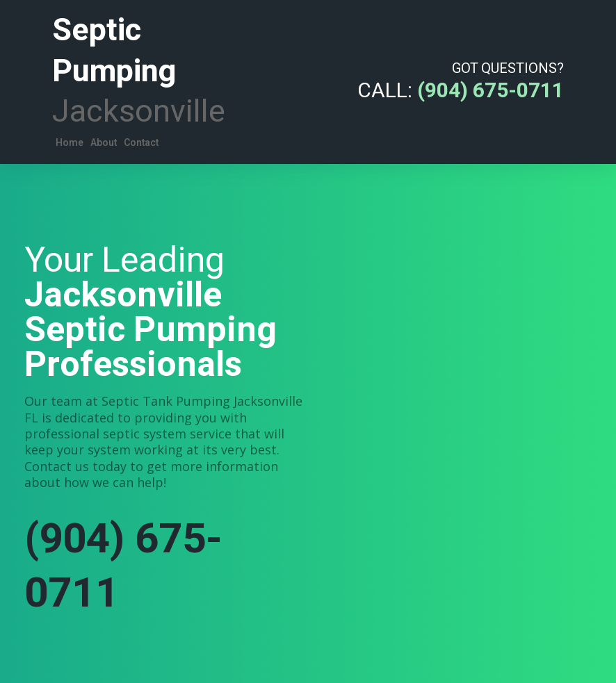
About (104, 143)
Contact (141, 143)
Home (70, 143)
